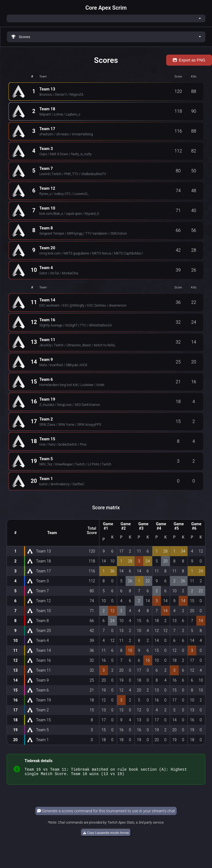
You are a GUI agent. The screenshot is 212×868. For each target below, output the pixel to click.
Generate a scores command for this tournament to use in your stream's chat (106, 813)
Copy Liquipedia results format (106, 834)
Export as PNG (189, 60)
